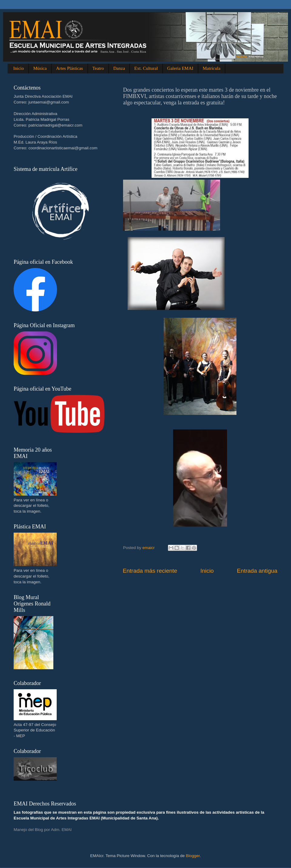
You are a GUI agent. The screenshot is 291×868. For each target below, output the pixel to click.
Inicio (19, 68)
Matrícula (212, 68)
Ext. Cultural (146, 68)
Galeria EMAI (180, 68)
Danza (119, 68)
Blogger (193, 856)
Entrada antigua (257, 571)
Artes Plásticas (70, 68)
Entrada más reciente (150, 571)
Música (40, 68)
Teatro (98, 68)
